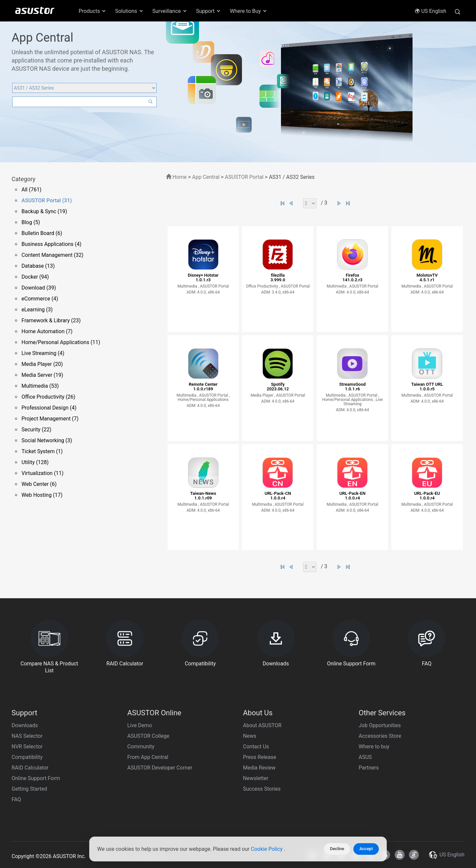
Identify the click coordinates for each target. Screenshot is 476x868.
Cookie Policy (267, 849)
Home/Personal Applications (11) (61, 342)
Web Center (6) (39, 484)
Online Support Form (36, 778)
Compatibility (27, 757)
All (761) (31, 190)
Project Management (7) (50, 419)
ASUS (365, 757)
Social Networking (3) (47, 440)
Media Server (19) (42, 375)
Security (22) (36, 430)
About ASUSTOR (262, 725)
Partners (369, 768)
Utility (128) (35, 462)
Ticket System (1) (42, 451)
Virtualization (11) (42, 473)
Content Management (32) (52, 255)
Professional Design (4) (49, 408)
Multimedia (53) (40, 386)
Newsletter (256, 778)
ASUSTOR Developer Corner (160, 768)
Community (141, 747)
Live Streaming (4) (43, 353)
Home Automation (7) (47, 331)
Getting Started (29, 789)
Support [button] (209, 11)
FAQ (16, 799)
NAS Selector (27, 736)
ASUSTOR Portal (244, 177)
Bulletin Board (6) (42, 233)
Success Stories (262, 789)
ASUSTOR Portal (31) (47, 200)
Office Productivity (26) (48, 397)
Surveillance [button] (170, 11)
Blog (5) (31, 222)
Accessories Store (380, 736)
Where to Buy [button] (249, 11)
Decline (337, 849)
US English (430, 11)
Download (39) (39, 288)
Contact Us (256, 747)
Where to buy (374, 747)
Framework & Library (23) (51, 320)
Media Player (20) (42, 364)
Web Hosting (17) (42, 495)
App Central (206, 177)
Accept (366, 849)
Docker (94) (35, 277)
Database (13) (38, 266)
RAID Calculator (30, 768)
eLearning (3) (37, 310)
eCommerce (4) (40, 299)
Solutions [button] (129, 11)
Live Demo (140, 725)
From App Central (148, 757)
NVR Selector (27, 747)
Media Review (259, 768)
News (250, 736)
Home (176, 177)
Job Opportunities (380, 725)
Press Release (260, 757)
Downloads (25, 725)
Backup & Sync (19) (44, 211)
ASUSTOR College (148, 736)
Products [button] (93, 11)
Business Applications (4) (51, 244)
